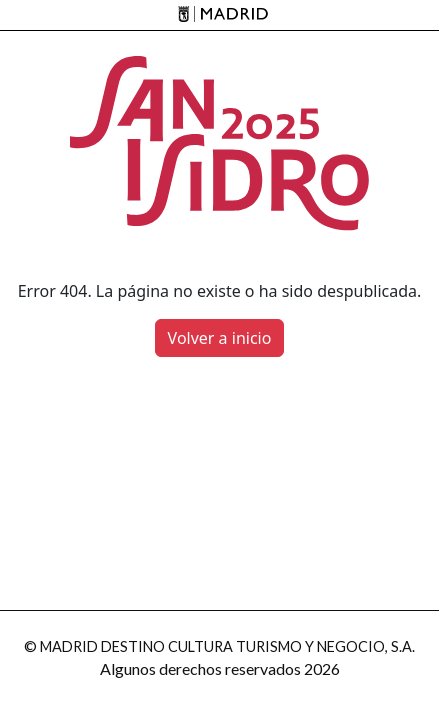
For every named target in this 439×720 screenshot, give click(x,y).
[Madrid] (219, 15)
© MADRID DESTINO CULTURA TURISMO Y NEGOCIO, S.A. (219, 646)
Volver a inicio (220, 338)
